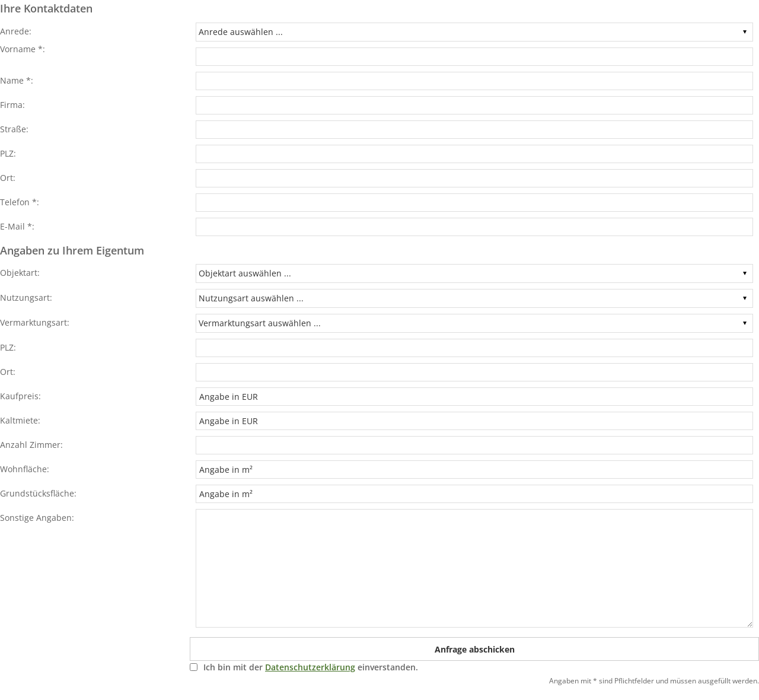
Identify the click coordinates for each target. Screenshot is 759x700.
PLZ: (8, 153)
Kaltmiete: (20, 420)
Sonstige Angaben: (37, 518)
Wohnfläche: (25, 469)
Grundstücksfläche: (38, 493)
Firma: (12, 105)
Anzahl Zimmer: (31, 445)
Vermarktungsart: (35, 322)
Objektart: (20, 273)
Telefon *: (20, 202)
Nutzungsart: (26, 297)
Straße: (14, 129)
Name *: (17, 80)
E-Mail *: (17, 226)
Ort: (8, 178)
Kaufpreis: (20, 396)
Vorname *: (23, 49)
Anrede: (16, 31)
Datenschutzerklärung (310, 667)
